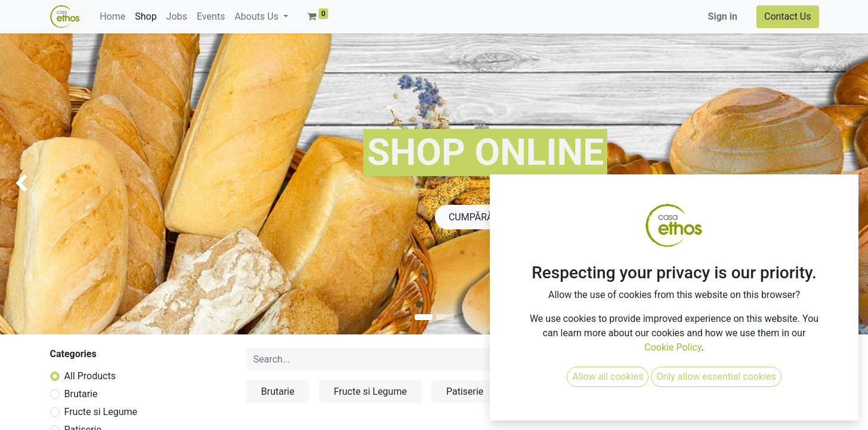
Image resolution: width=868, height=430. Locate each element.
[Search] (603, 360)
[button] (709, 360)
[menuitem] (112, 17)
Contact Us (788, 16)
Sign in (723, 16)
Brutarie (81, 394)
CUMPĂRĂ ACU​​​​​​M (486, 217)
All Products (90, 376)
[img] (35, 184)
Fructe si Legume (101, 412)
